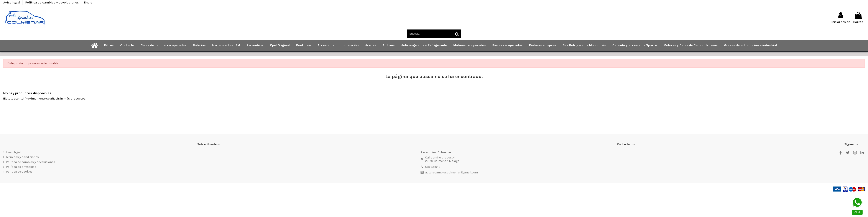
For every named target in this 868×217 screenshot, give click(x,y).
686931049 (433, 167)
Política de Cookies (19, 172)
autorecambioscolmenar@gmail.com (451, 172)
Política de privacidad (21, 167)
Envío (88, 2)
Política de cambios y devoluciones (52, 2)
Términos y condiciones (22, 157)
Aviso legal (12, 2)
